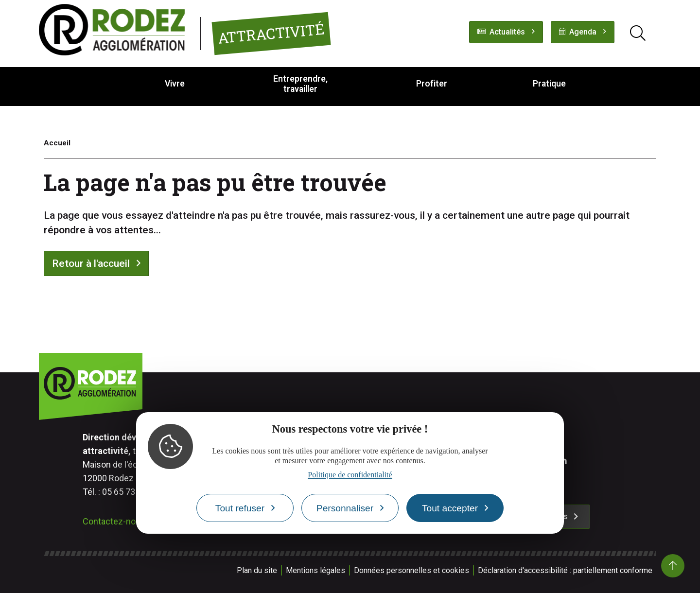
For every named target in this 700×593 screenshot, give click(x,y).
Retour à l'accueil (91, 263)
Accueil (57, 143)
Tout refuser (240, 508)
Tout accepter (450, 508)
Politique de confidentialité (350, 475)
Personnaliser (345, 508)
